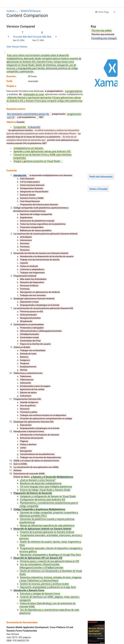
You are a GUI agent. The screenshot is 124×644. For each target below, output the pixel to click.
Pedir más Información (101, 177)
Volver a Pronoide (98, 189)
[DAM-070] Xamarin (31, 11)
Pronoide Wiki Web (23, 37)
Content (10, 11)
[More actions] (114, 12)
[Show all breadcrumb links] (17, 11)
